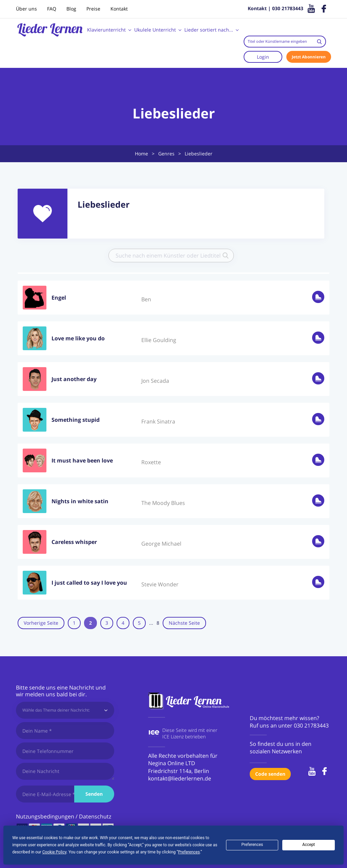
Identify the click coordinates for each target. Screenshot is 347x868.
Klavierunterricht (106, 30)
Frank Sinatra (158, 420)
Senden (94, 794)
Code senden (270, 774)
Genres (166, 154)
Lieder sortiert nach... (209, 30)
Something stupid (76, 418)
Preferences (252, 845)
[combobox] (285, 42)
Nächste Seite (201, 623)
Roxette (151, 461)
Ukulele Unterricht (155, 30)
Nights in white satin (80, 500)
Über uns (26, 9)
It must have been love (82, 459)
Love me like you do (78, 337)
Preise (93, 9)
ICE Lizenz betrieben (184, 737)
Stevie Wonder (160, 583)
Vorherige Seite (41, 623)
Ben (146, 298)
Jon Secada (155, 379)
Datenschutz (95, 816)
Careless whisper (74, 541)
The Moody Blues (163, 502)
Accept (309, 845)
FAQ (52, 9)
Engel (59, 296)
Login (263, 57)
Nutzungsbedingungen (45, 816)
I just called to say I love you (89, 581)
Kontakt (119, 9)
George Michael (161, 542)
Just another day (74, 378)
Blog (71, 9)
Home (141, 154)
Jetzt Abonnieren (309, 57)
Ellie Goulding (159, 339)
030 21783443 (311, 725)
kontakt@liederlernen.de (180, 778)
